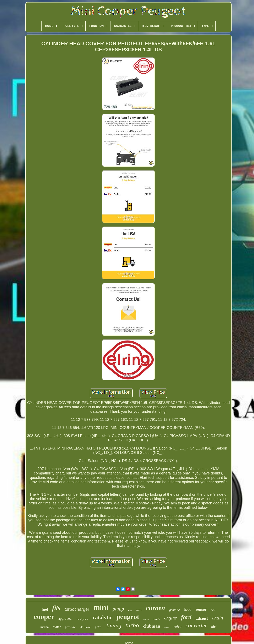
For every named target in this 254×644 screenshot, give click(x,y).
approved (65, 619)
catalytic (102, 617)
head (188, 609)
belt (213, 610)
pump (118, 609)
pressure (70, 627)
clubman (152, 626)
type (130, 611)
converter (196, 625)
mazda (45, 627)
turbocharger (77, 609)
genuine (175, 610)
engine (171, 618)
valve (139, 610)
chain (218, 618)
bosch (146, 619)
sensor (201, 609)
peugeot (128, 617)
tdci (214, 627)
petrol (99, 627)
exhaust (202, 618)
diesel (167, 628)
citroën (156, 619)
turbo (132, 625)
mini (101, 607)
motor (57, 627)
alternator (85, 627)
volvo (177, 627)
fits (56, 608)
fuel (45, 609)
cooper (44, 617)
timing (114, 625)
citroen (155, 608)
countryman (82, 619)
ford (186, 617)
